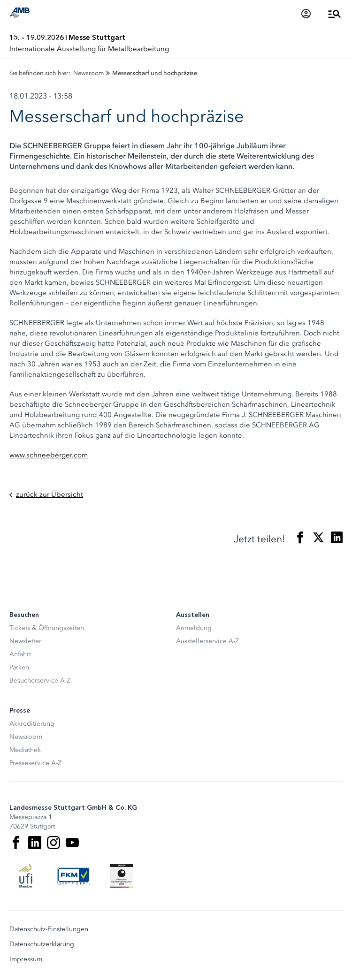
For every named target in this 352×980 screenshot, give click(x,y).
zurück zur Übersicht (46, 495)
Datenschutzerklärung (42, 944)
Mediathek (25, 750)
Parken (19, 667)
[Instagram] (54, 843)
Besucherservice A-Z (40, 680)
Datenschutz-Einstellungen (49, 929)
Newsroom (26, 737)
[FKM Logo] (74, 876)
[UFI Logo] (26, 876)
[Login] (306, 14)
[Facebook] (16, 843)
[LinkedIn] (35, 843)
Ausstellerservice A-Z (207, 641)
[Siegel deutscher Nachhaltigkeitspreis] (122, 876)
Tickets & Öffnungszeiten (47, 628)
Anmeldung (194, 628)
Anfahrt (20, 654)
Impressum (26, 959)
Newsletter (25, 641)
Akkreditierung (32, 724)
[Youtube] (72, 843)
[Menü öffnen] (335, 14)
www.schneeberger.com (49, 455)
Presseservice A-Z (35, 763)
